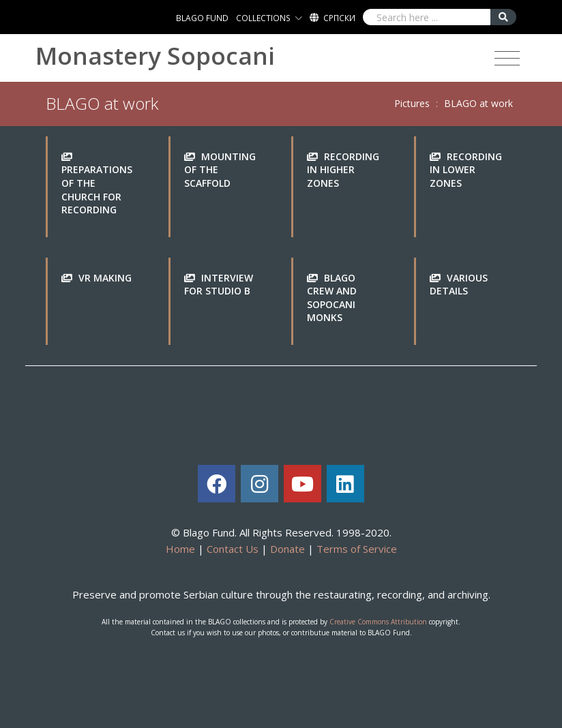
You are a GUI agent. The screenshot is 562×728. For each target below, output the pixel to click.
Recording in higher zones (343, 170)
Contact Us (233, 549)
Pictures (412, 103)
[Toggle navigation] (507, 59)
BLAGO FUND (202, 18)
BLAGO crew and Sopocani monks (332, 298)
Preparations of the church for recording (97, 189)
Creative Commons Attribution (378, 622)
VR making (105, 278)
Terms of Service (357, 549)
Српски (339, 18)
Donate (287, 549)
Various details (459, 285)
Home (180, 549)
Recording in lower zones (466, 170)
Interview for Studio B (219, 285)
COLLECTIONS (263, 18)
